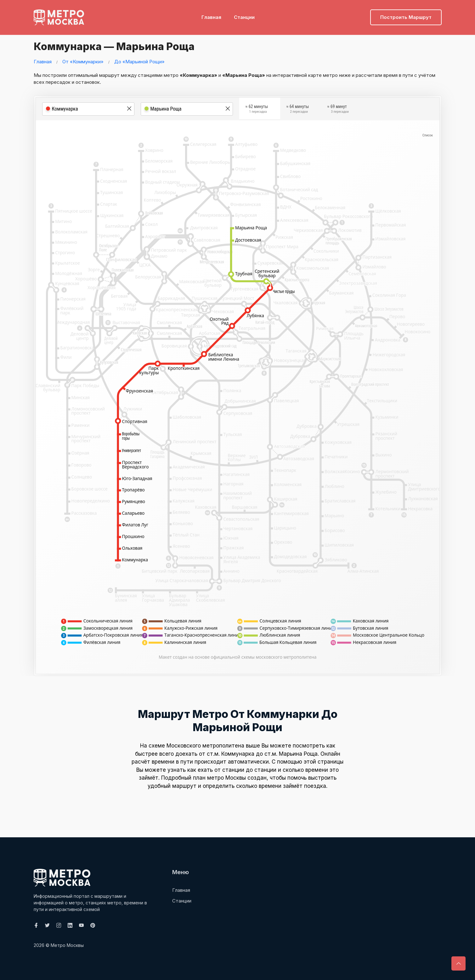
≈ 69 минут (338, 110)
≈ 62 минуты (257, 110)
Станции (244, 14)
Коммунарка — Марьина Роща (125, 46)
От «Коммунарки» (83, 62)
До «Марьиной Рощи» (139, 62)
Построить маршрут (406, 14)
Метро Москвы (67, 945)
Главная (211, 14)
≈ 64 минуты (298, 110)
